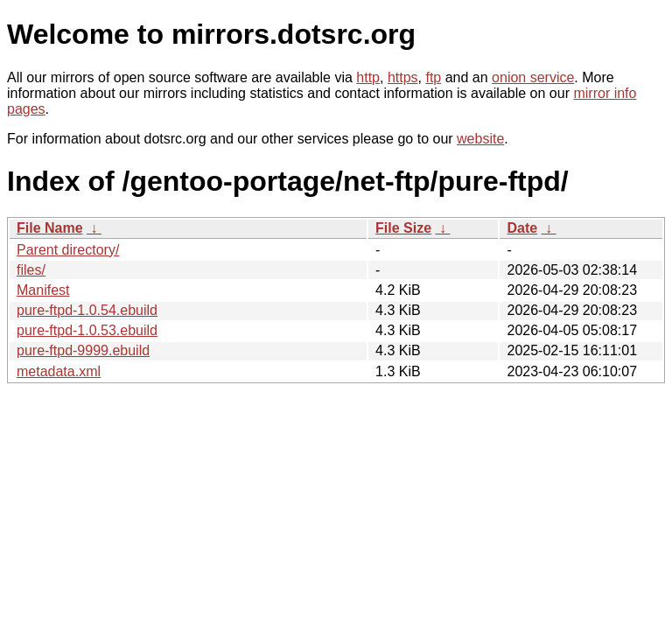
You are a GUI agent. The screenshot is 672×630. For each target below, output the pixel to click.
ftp (433, 77)
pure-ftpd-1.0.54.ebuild (87, 310)
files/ (31, 270)
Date (522, 228)
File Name (50, 228)
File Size (403, 228)
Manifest (43, 290)
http (368, 77)
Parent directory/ (68, 250)
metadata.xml (59, 371)
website (480, 139)
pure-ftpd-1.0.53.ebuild (87, 330)
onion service (533, 77)
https (403, 77)
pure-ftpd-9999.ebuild (83, 350)
